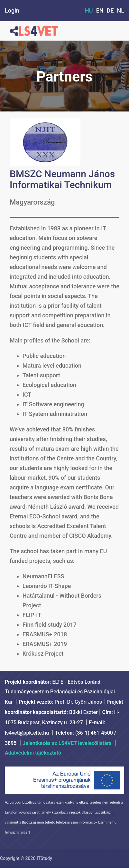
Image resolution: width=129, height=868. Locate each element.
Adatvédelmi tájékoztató (33, 753)
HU (89, 10)
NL (121, 10)
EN (100, 10)
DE (110, 10)
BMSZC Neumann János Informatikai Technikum (62, 179)
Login (12, 10)
